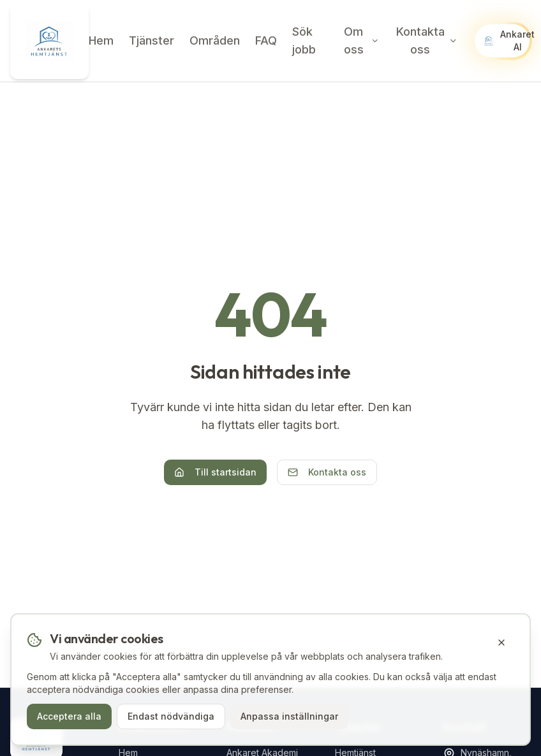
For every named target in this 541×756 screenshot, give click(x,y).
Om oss (361, 40)
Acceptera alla (69, 716)
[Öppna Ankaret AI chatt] (502, 41)
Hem (101, 40)
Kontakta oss (427, 40)
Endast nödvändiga (171, 716)
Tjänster (152, 40)
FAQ (266, 40)
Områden (215, 40)
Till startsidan (215, 472)
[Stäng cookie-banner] (501, 643)
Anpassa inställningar (289, 716)
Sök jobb (304, 40)
